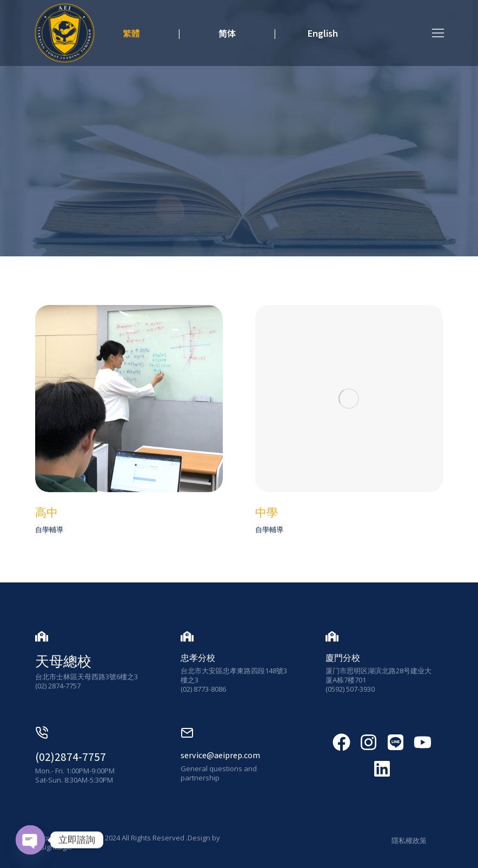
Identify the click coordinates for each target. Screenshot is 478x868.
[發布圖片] (129, 399)
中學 (267, 512)
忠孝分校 (198, 658)
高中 (47, 512)
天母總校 (63, 661)
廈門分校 (343, 658)
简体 (227, 33)
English (323, 33)
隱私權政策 (409, 840)
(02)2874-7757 (71, 757)
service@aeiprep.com (220, 755)
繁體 (131, 33)
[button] (438, 33)
